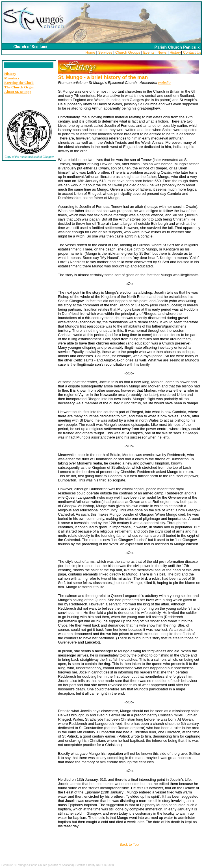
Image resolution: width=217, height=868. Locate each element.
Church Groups (128, 52)
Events (149, 52)
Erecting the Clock (19, 83)
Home (90, 52)
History (175, 52)
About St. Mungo (18, 92)
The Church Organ (19, 87)
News (162, 52)
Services (105, 52)
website (164, 83)
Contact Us (192, 52)
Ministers (12, 78)
